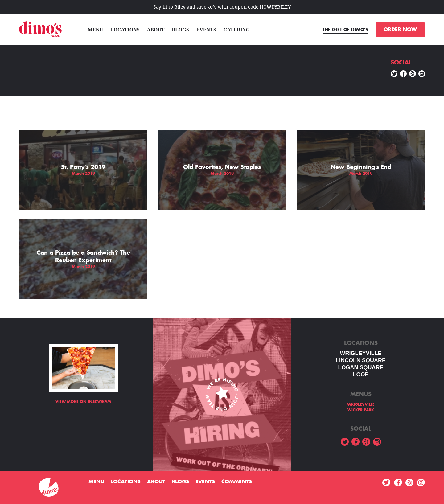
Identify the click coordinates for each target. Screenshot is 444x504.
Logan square (361, 367)
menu (95, 30)
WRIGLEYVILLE (361, 353)
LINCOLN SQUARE (361, 360)
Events (206, 30)
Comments (237, 482)
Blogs (181, 30)
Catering (237, 30)
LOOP (361, 375)
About (156, 30)
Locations (125, 30)
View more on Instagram (83, 402)
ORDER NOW (400, 30)
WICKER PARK (361, 410)
